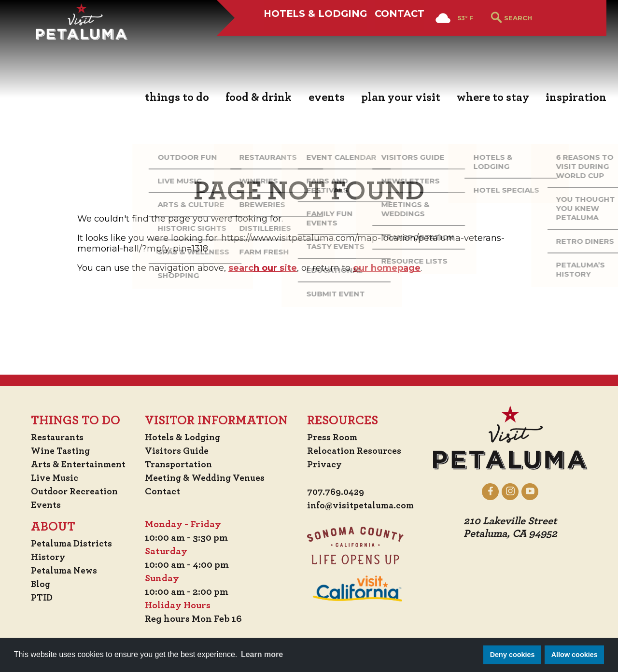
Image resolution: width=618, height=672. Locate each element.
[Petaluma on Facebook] (496, 491)
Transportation (181, 464)
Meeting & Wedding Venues (207, 478)
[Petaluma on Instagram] (516, 491)
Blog (35, 584)
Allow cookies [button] (575, 655)
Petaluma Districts (68, 544)
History (43, 557)
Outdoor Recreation (70, 491)
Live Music (49, 478)
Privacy (325, 464)
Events (41, 505)
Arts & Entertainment (75, 464)
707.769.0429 (337, 492)
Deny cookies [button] (513, 655)
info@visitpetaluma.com (363, 506)
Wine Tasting (56, 451)
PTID (36, 598)
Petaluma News (60, 571)
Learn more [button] (262, 654)
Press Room (333, 437)
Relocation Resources (355, 451)
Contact (400, 42)
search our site (263, 268)
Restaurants (53, 437)
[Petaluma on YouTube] (536, 491)
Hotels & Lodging (304, 42)
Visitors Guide (178, 451)
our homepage (387, 268)
